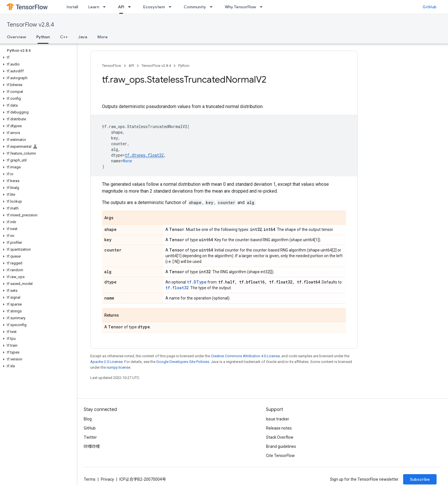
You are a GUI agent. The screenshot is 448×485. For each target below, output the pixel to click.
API (131, 66)
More (103, 37)
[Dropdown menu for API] (131, 7)
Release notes (279, 428)
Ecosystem (154, 7)
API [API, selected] (121, 7)
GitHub (430, 7)
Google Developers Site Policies (183, 362)
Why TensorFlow (240, 7)
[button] (37, 57)
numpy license (118, 367)
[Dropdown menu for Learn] (106, 7)
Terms (90, 479)
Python (184, 66)
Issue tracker (278, 419)
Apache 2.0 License (106, 362)
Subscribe (420, 479)
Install (72, 7)
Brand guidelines (281, 446)
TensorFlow (112, 66)
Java (83, 37)
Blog (88, 419)
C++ (64, 37)
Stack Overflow (280, 437)
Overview (16, 37)
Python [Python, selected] (43, 37)
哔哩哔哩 (92, 446)
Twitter (90, 437)
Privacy (107, 479)
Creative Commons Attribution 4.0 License (245, 356)
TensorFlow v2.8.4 (30, 25)
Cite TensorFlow (280, 456)
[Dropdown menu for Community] (213, 7)
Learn (94, 7)
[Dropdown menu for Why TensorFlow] (263, 7)
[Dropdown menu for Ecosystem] (172, 7)
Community (195, 7)
